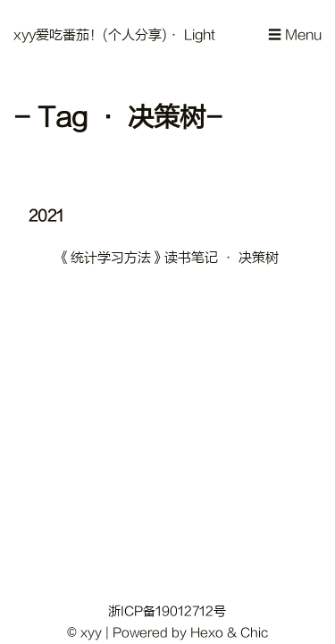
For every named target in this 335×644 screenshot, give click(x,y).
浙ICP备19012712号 (167, 611)
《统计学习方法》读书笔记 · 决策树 (168, 258)
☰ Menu (295, 35)
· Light (191, 35)
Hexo (207, 633)
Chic (254, 633)
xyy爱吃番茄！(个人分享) (90, 35)
